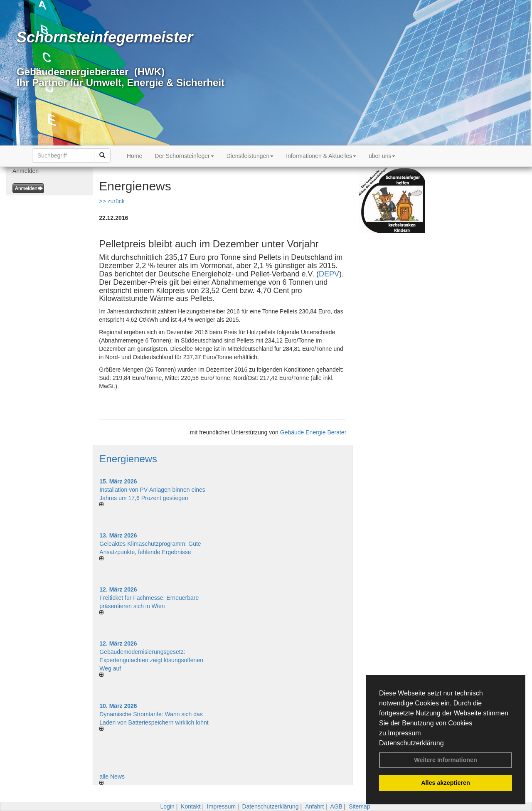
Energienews (128, 459)
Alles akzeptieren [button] (446, 783)
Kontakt (191, 806)
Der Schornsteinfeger (184, 156)
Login (167, 806)
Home (134, 156)
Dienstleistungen (250, 156)
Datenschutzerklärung (411, 743)
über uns (382, 156)
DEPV (329, 274)
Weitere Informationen (446, 760)
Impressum (404, 733)
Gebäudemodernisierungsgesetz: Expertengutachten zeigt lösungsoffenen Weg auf (151, 660)
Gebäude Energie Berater (313, 432)
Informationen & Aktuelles (321, 156)
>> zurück (112, 201)
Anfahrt (314, 806)
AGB (336, 806)
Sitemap (359, 806)
